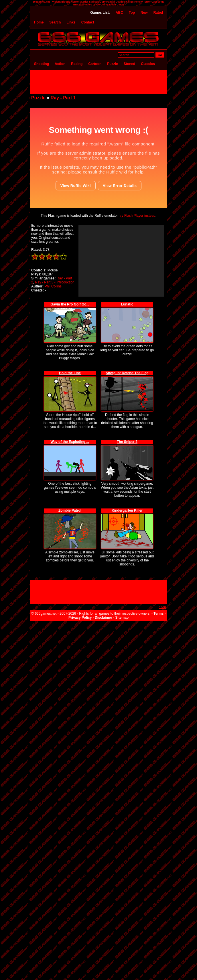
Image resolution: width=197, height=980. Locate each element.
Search (55, 22)
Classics (148, 64)
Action (60, 64)
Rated (158, 13)
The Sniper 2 (127, 442)
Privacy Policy (80, 618)
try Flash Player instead (137, 216)
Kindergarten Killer (127, 510)
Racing (77, 64)
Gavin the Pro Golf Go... (70, 304)
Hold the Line (70, 373)
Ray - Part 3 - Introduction (55, 282)
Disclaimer (104, 618)
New (144, 13)
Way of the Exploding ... (70, 442)
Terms (158, 614)
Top (132, 13)
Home (39, 22)
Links (71, 22)
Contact (88, 22)
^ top (162, 607)
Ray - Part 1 (63, 98)
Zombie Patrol (70, 510)
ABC (119, 13)
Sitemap (122, 618)
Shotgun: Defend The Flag (127, 373)
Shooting (42, 64)
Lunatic (127, 304)
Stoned (130, 64)
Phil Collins (53, 286)
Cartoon (95, 64)
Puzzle (112, 64)
